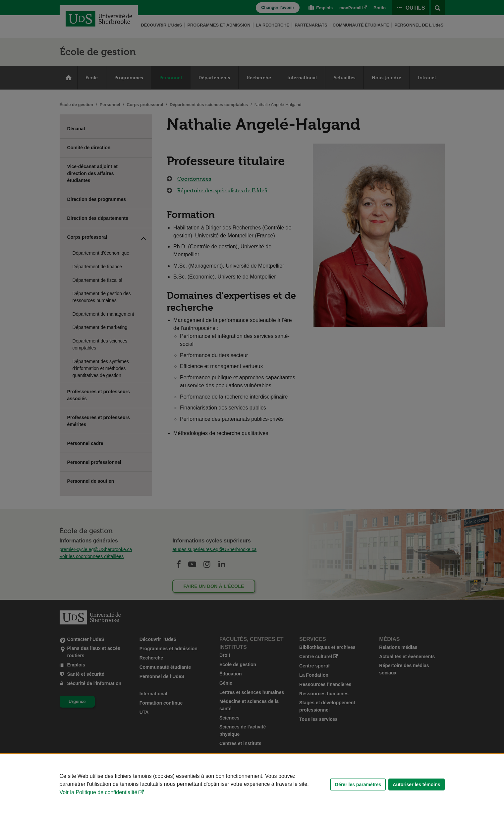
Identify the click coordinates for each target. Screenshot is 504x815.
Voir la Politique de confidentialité (99, 792)
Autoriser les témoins (416, 784)
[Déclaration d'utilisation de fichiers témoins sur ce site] (252, 784)
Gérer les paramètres (358, 784)
